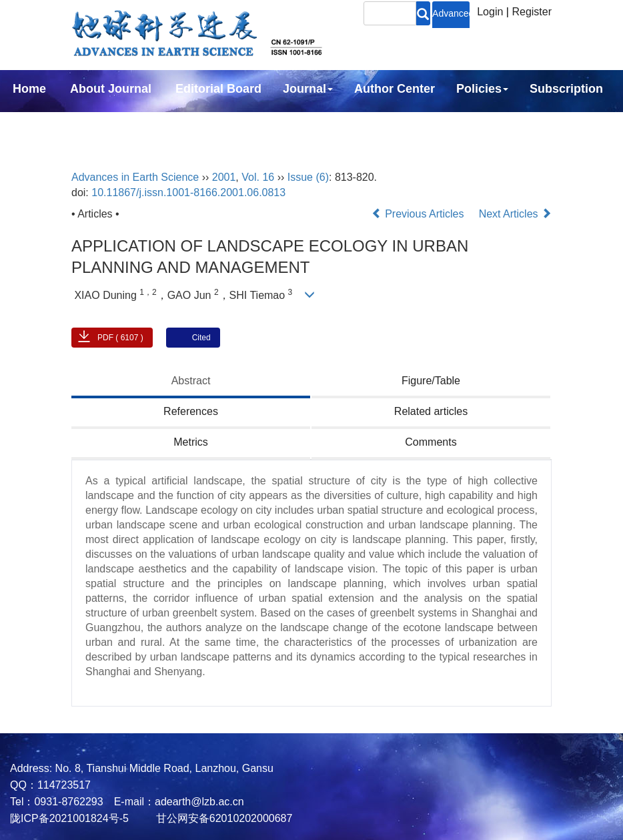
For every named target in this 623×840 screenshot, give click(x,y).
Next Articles (515, 214)
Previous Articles (419, 214)
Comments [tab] (431, 442)
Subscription (566, 89)
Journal (308, 89)
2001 (224, 177)
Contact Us (44, 125)
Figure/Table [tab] (431, 381)
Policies (482, 89)
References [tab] (191, 411)
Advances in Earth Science (135, 177)
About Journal (111, 89)
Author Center (395, 89)
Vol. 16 (258, 177)
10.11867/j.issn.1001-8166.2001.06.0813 (188, 192)
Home (29, 89)
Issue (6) (308, 177)
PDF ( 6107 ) (120, 338)
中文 (112, 125)
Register (532, 12)
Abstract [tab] (191, 381)
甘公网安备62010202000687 (222, 818)
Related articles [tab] (431, 411)
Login (490, 12)
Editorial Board (218, 89)
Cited (201, 338)
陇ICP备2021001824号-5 (69, 818)
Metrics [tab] (191, 442)
